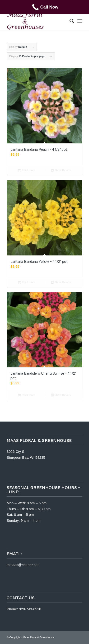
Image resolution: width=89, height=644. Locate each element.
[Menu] (80, 21)
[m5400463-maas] (37, 21)
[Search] (69, 21)
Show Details (61, 170)
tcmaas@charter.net (23, 565)
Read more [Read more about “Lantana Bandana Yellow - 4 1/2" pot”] (26, 282)
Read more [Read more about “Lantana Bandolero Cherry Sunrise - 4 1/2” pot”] (26, 395)
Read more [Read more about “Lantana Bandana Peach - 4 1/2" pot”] (26, 170)
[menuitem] (69, 21)
